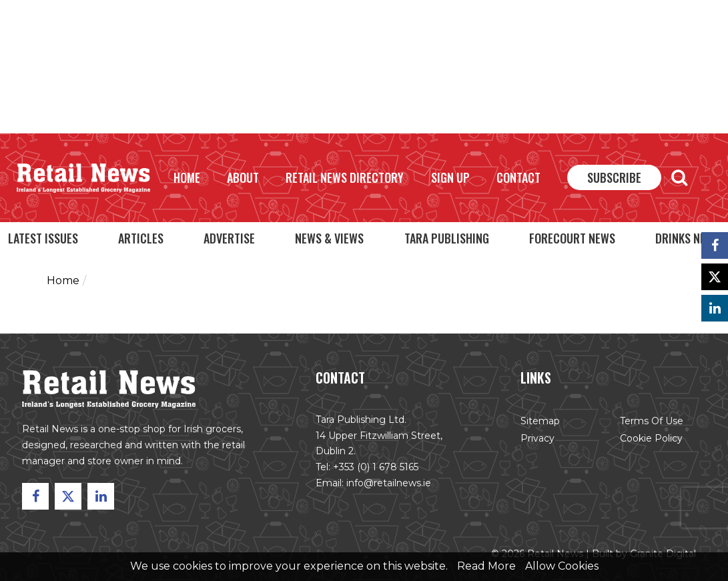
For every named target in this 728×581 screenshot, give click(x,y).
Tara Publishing (447, 238)
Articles (141, 238)
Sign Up (450, 177)
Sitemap (540, 421)
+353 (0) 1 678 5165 (376, 467)
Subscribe (614, 177)
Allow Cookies (562, 566)
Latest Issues (43, 238)
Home (187, 177)
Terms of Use (652, 421)
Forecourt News (572, 238)
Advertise (229, 238)
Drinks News (688, 238)
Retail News (83, 178)
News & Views (329, 238)
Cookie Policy (651, 438)
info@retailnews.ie (389, 483)
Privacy (537, 438)
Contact (518, 177)
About (243, 177)
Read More (486, 566)
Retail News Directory (345, 177)
